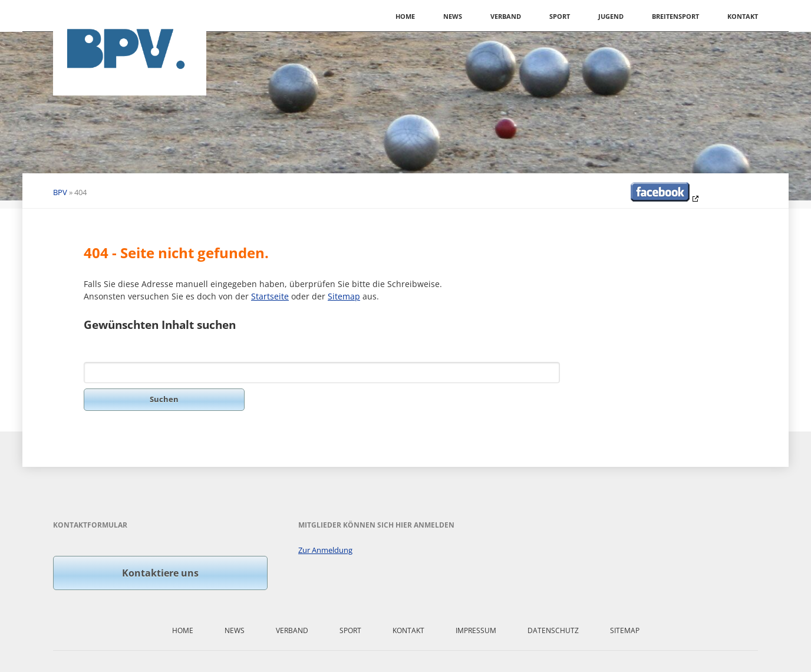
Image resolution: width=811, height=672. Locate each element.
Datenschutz (553, 630)
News (453, 16)
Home (405, 16)
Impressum (476, 630)
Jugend (611, 16)
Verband (506, 16)
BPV (60, 192)
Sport (560, 16)
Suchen (164, 399)
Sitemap (344, 296)
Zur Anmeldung (325, 550)
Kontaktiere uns (160, 573)
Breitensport (675, 16)
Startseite (270, 296)
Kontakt (743, 16)
